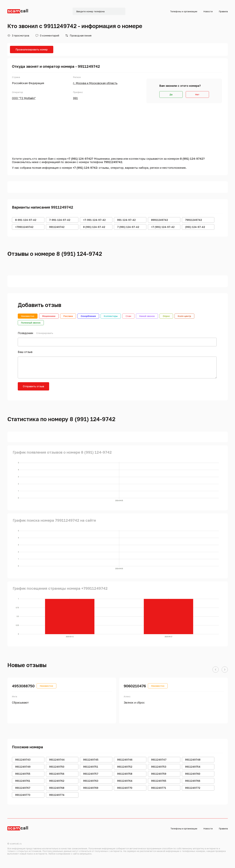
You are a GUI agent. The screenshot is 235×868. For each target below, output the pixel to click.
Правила (223, 11)
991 (75, 98)
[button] (216, 670)
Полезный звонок (31, 323)
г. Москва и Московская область (95, 83)
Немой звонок (147, 316)
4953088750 (23, 686)
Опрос (166, 316)
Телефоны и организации (184, 11)
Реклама (68, 316)
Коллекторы (111, 316)
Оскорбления (88, 316)
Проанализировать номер (32, 49)
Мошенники (49, 316)
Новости (208, 11)
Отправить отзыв (33, 386)
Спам (128, 316)
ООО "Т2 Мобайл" (24, 98)
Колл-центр (184, 316)
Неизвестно (28, 316)
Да (171, 94)
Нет (197, 94)
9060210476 (135, 686)
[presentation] (76, 388)
